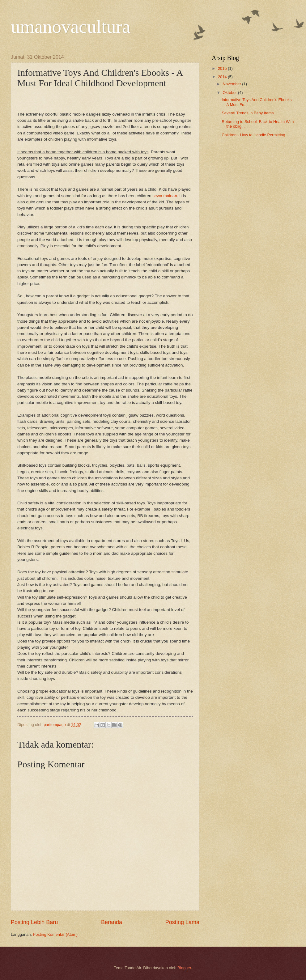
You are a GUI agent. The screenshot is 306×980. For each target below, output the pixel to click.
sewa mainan (165, 196)
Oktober (230, 93)
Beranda (112, 922)
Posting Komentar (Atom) (55, 934)
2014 (223, 77)
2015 (223, 68)
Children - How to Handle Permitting (253, 135)
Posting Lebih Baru (34, 922)
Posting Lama (182, 922)
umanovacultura (71, 27)
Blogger (184, 968)
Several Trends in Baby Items (248, 113)
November (232, 84)
